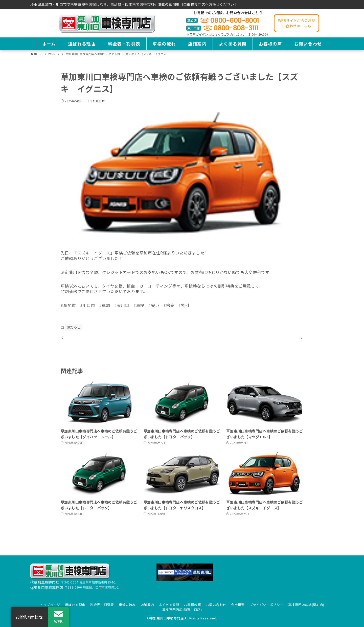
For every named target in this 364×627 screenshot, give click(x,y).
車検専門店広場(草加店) (306, 605)
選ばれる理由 (75, 605)
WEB (59, 621)
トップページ (50, 605)
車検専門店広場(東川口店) (182, 609)
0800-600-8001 (235, 20)
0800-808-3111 (236, 28)
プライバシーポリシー (266, 605)
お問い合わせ (216, 605)
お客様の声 (192, 605)
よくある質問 (169, 605)
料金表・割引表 (102, 605)
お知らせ (99, 101)
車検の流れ (127, 605)
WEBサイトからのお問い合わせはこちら (297, 23)
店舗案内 (147, 605)
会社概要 (238, 605)
